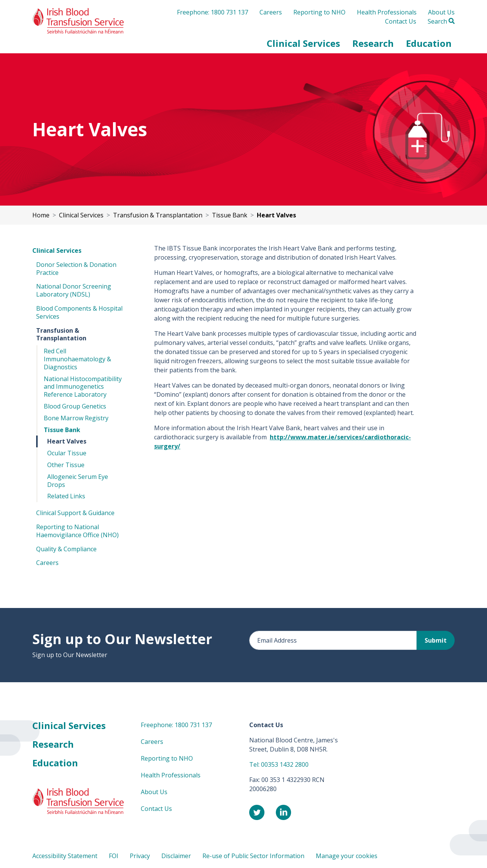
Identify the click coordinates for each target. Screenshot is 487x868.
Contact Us (401, 21)
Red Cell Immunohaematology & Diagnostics (77, 359)
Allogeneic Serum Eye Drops (78, 481)
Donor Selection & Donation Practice (76, 269)
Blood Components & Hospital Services (79, 312)
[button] (303, 43)
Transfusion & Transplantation (61, 334)
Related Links (66, 496)
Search (441, 21)
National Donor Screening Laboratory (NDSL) (74, 290)
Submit (436, 640)
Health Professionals (387, 12)
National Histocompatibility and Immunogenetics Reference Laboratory (83, 387)
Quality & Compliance (66, 549)
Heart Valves (67, 441)
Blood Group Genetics (75, 406)
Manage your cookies (347, 856)
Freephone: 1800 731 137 (212, 12)
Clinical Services (57, 251)
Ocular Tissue (67, 453)
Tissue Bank (62, 430)
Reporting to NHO (319, 12)
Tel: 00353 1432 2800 (279, 764)
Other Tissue (66, 465)
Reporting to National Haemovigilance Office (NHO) (77, 531)
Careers (271, 12)
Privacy (140, 856)
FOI (114, 856)
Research (53, 744)
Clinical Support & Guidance (75, 513)
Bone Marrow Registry (76, 418)
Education (55, 763)
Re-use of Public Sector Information (253, 856)
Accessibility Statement (65, 856)
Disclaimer (176, 856)
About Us (441, 12)
